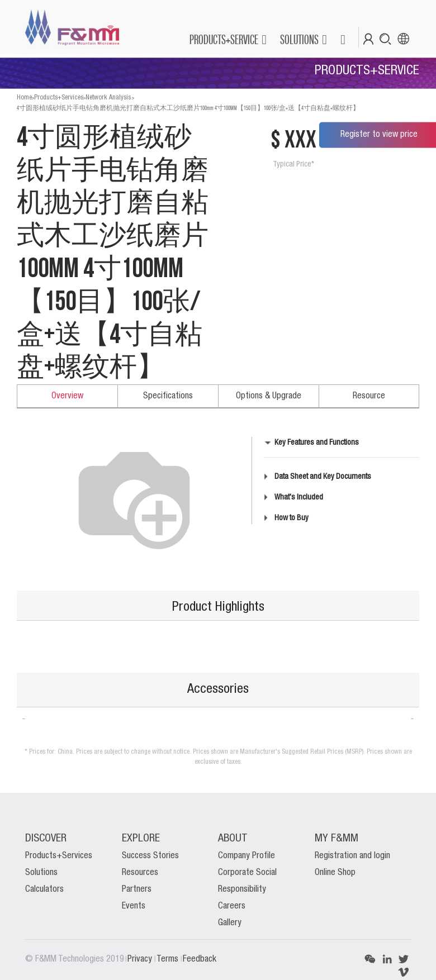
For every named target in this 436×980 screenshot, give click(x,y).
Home (24, 97)
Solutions (41, 873)
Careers (232, 906)
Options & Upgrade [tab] (269, 396)
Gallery (230, 923)
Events (134, 906)
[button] (342, 40)
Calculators (44, 889)
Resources (140, 873)
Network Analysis (108, 97)
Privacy (141, 959)
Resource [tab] (369, 396)
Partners (137, 889)
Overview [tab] (67, 396)
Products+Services (59, 97)
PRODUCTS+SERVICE (224, 39)
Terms (169, 959)
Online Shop (335, 873)
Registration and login (352, 856)
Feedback (200, 959)
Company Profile (247, 856)
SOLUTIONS (299, 39)
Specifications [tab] (168, 396)
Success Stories (150, 856)
